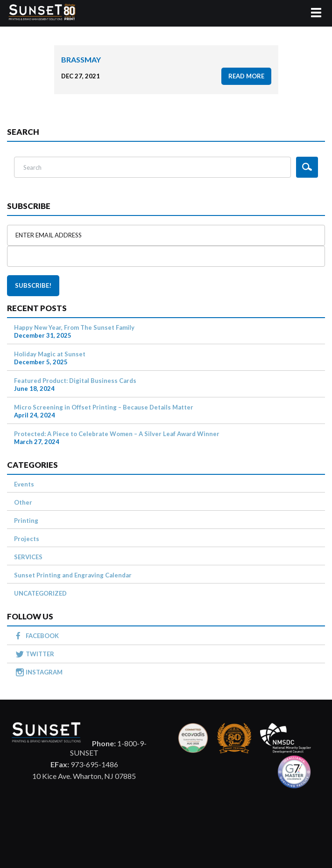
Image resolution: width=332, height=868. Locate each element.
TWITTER (40, 654)
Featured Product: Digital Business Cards (75, 381)
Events (24, 484)
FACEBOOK (42, 636)
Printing (26, 521)
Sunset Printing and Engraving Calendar (73, 575)
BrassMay (81, 59)
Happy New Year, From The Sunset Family (74, 327)
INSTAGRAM (44, 672)
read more (246, 76)
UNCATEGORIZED (40, 593)
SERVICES (28, 557)
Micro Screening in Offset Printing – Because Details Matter (104, 407)
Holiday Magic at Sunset (50, 354)
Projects (27, 539)
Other (23, 502)
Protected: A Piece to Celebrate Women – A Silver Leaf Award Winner (117, 434)
